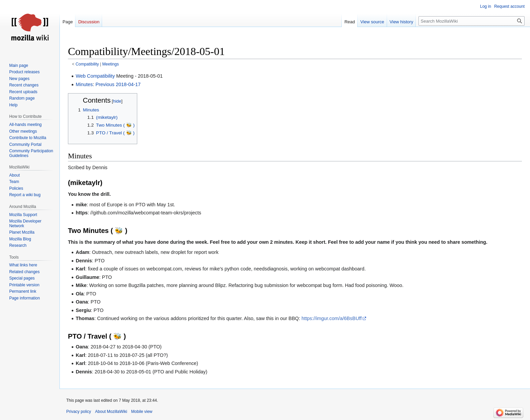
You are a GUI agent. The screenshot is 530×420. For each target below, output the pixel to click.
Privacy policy (79, 412)
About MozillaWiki (111, 412)
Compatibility (87, 64)
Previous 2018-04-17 (118, 84)
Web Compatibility (95, 76)
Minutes (84, 84)
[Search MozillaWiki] (472, 21)
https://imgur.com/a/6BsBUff (332, 318)
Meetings (111, 64)
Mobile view (142, 412)
